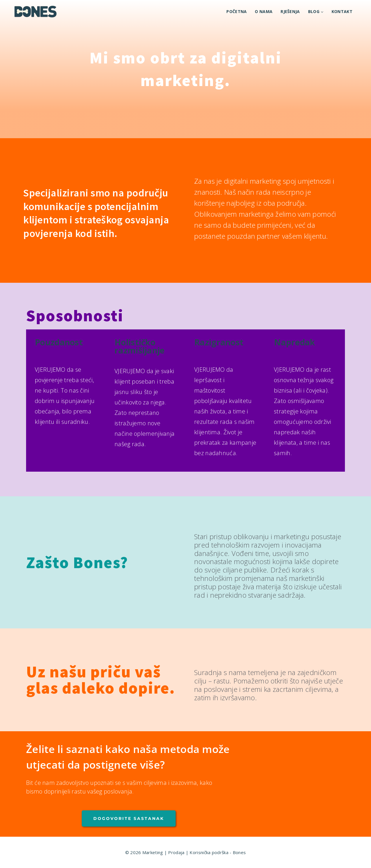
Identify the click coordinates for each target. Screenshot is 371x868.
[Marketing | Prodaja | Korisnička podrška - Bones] (36, 12)
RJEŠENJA (290, 11)
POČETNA (237, 11)
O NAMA (264, 11)
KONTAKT (342, 11)
